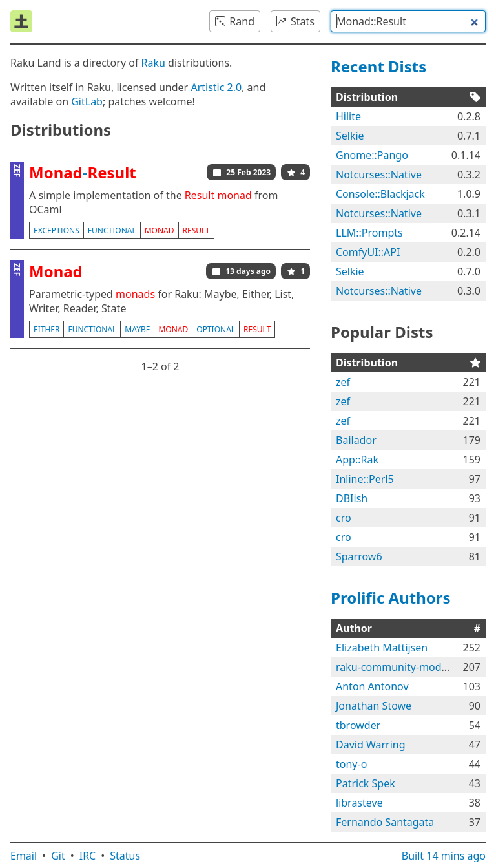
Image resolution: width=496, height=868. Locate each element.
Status (125, 856)
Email (24, 856)
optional (216, 329)
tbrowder (358, 725)
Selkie (350, 136)
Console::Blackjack (380, 194)
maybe (137, 329)
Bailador (356, 440)
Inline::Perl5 (365, 479)
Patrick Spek (366, 783)
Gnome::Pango (372, 155)
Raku (153, 63)
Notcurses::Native (379, 175)
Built (444, 856)
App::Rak (357, 460)
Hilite (348, 116)
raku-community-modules (398, 667)
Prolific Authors (391, 598)
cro (344, 518)
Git (58, 856)
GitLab (87, 101)
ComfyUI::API (368, 252)
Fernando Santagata (385, 822)
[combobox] (408, 21)
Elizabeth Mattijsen (382, 648)
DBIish (352, 498)
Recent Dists (378, 66)
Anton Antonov (372, 686)
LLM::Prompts (369, 233)
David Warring (371, 745)
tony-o (351, 764)
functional (112, 230)
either (46, 329)
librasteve (359, 803)
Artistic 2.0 (216, 87)
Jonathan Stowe (374, 706)
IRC (88, 856)
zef (343, 382)
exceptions (57, 230)
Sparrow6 (359, 556)
